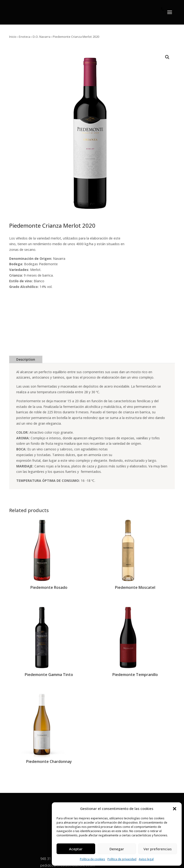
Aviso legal (146, 859)
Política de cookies (92, 859)
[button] (175, 809)
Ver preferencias (158, 849)
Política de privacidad (122, 859)
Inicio (13, 37)
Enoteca (25, 37)
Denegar (117, 849)
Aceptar (76, 849)
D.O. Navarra (42, 37)
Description (26, 359)
